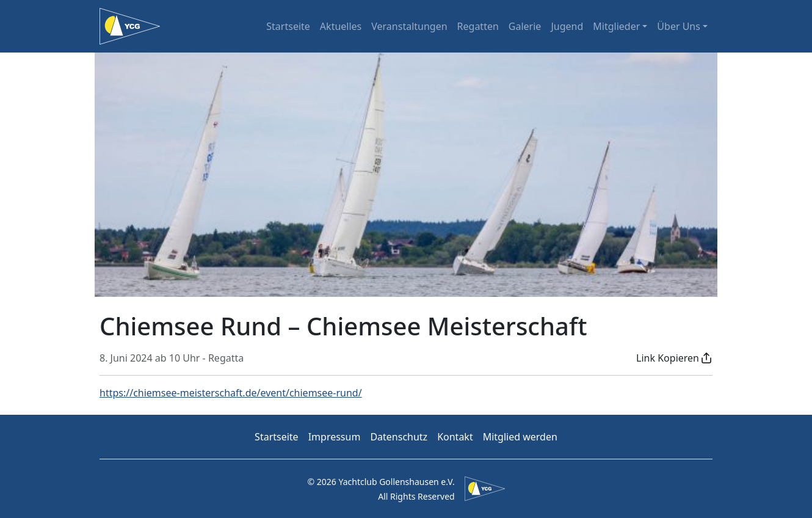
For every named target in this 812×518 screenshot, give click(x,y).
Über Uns (679, 26)
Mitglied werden (520, 437)
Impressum (335, 437)
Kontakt (455, 437)
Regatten (478, 26)
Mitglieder (616, 26)
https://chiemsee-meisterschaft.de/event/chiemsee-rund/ (231, 393)
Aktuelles (341, 26)
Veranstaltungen (409, 26)
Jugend (567, 26)
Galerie (525, 26)
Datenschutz (399, 437)
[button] (674, 358)
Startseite (288, 26)
